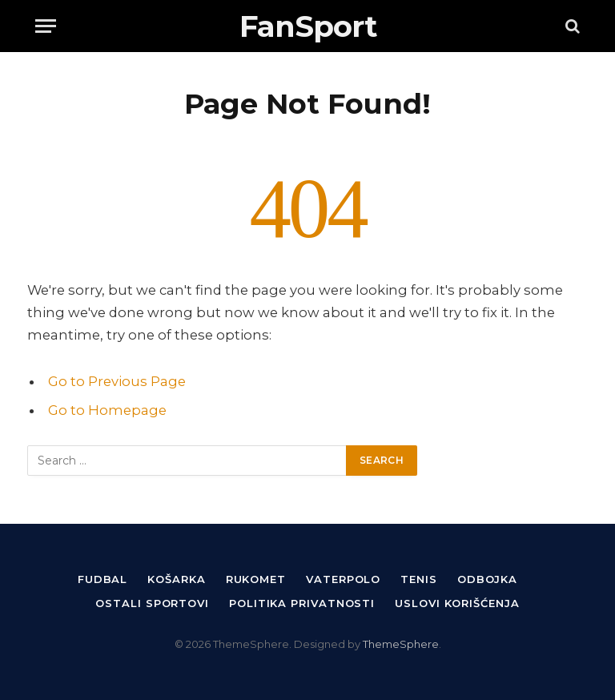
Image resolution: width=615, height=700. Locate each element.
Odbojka (487, 579)
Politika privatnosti (302, 603)
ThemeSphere (401, 644)
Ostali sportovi (152, 603)
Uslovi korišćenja (457, 603)
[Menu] (46, 26)
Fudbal (102, 579)
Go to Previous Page (117, 381)
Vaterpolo (343, 579)
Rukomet (256, 579)
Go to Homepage (107, 410)
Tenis (419, 579)
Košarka (176, 579)
